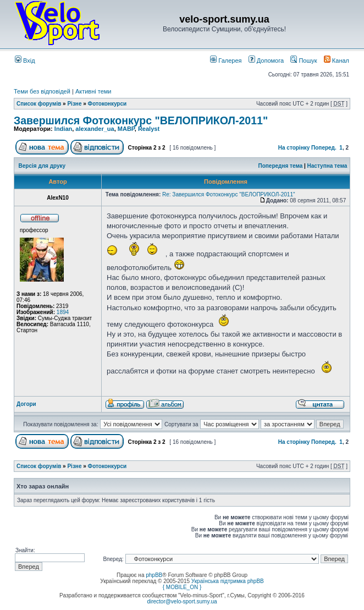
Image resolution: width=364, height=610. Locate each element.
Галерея (226, 61)
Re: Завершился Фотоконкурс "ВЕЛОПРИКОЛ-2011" (229, 194)
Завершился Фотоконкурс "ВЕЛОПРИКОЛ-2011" (141, 120)
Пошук (304, 61)
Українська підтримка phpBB (228, 581)
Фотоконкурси (107, 104)
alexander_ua (95, 129)
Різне (74, 104)
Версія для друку (42, 166)
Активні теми (93, 91)
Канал (337, 61)
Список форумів (39, 104)
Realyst (149, 129)
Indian (63, 129)
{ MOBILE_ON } (182, 587)
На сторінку (294, 148)
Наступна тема (327, 166)
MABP (126, 129)
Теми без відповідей (42, 91)
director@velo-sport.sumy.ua (182, 601)
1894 (63, 312)
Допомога (266, 61)
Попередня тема (280, 166)
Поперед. (324, 148)
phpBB (154, 575)
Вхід (25, 61)
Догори (26, 404)
